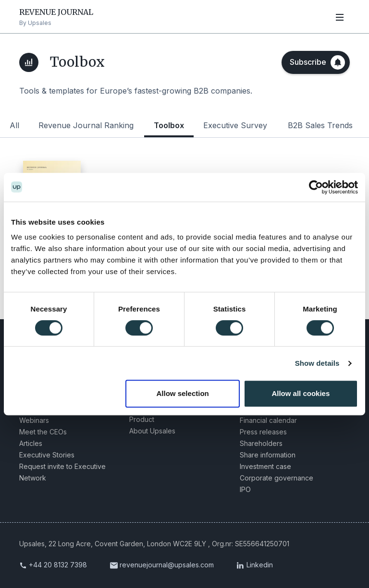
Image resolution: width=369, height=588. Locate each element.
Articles (31, 443)
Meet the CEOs (43, 431)
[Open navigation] (340, 17)
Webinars (34, 420)
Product (142, 419)
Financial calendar (268, 420)
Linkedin (260, 564)
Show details (317, 363)
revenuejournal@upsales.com (167, 564)
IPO (245, 489)
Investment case (265, 466)
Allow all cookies (301, 393)
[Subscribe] (316, 62)
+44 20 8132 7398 (58, 564)
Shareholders (261, 443)
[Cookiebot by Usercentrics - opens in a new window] (316, 187)
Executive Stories (47, 454)
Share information (268, 454)
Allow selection (183, 393)
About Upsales (152, 430)
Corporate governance (277, 477)
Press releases (263, 431)
